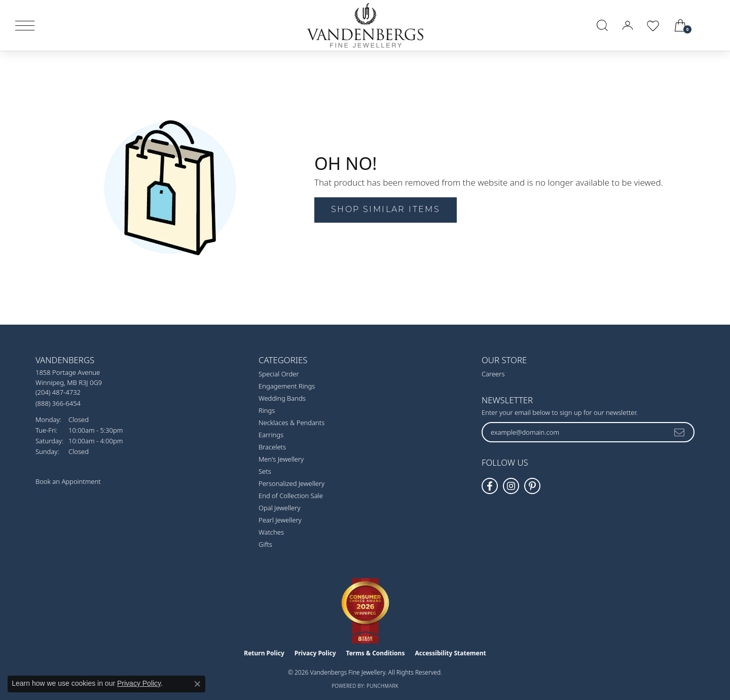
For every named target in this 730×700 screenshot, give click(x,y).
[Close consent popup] (197, 684)
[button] (602, 25)
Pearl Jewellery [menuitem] (280, 520)
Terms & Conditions (376, 653)
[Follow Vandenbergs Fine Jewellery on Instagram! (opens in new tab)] (511, 486)
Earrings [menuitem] (271, 435)
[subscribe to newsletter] (680, 432)
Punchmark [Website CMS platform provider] (382, 686)
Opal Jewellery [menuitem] (279, 508)
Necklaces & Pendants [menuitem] (291, 423)
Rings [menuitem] (267, 410)
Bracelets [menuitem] (272, 447)
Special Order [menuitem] (279, 374)
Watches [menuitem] (271, 532)
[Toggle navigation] (25, 26)
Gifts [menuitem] (265, 544)
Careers (493, 374)
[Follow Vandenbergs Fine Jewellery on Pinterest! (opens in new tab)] (532, 486)
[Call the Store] (58, 392)
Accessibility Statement (450, 653)
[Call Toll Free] (58, 403)
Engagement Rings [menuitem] (287, 386)
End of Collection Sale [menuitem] (291, 496)
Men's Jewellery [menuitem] (281, 459)
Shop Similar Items (386, 210)
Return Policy (264, 653)
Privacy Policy (315, 653)
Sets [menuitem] (265, 471)
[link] (711, 25)
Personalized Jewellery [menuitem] (291, 483)
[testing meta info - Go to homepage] (365, 25)
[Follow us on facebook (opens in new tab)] (490, 486)
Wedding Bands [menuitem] (282, 398)
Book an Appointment (68, 481)
